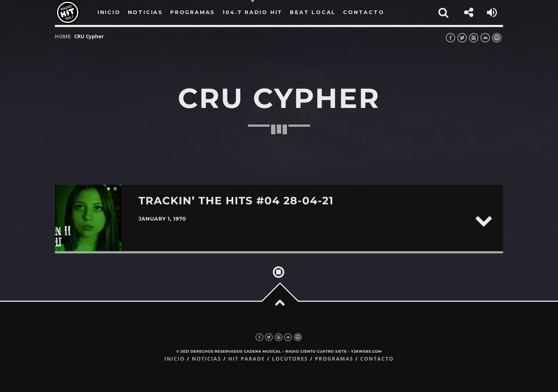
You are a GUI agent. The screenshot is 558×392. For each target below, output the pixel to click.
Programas (334, 359)
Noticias (207, 359)
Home (63, 36)
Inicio (175, 359)
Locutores (290, 359)
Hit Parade (246, 359)
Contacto (377, 359)
